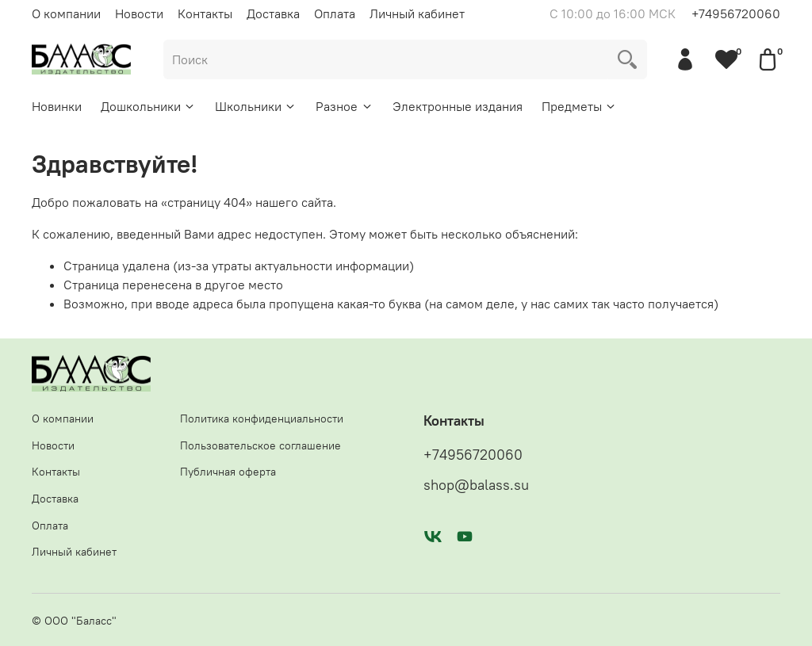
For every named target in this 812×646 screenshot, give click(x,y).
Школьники (256, 106)
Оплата (335, 13)
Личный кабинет (417, 13)
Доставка (273, 13)
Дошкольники (148, 106)
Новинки (57, 106)
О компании (66, 13)
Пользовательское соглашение (260, 445)
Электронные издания (458, 106)
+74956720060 (736, 13)
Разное (344, 106)
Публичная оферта (228, 472)
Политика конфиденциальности (262, 419)
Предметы (579, 106)
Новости (139, 13)
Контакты (205, 13)
